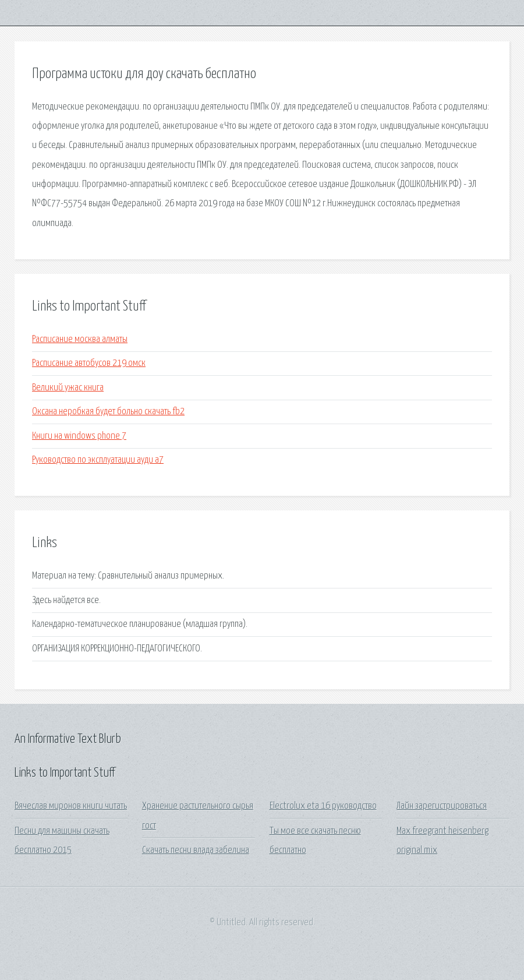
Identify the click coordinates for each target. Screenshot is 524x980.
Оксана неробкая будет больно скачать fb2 (108, 412)
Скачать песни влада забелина (196, 850)
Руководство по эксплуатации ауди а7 (98, 460)
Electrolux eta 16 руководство (323, 806)
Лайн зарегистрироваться (442, 806)
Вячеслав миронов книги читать (71, 806)
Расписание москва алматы (80, 339)
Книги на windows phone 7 (79, 436)
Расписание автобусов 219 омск (89, 363)
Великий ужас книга (68, 388)
